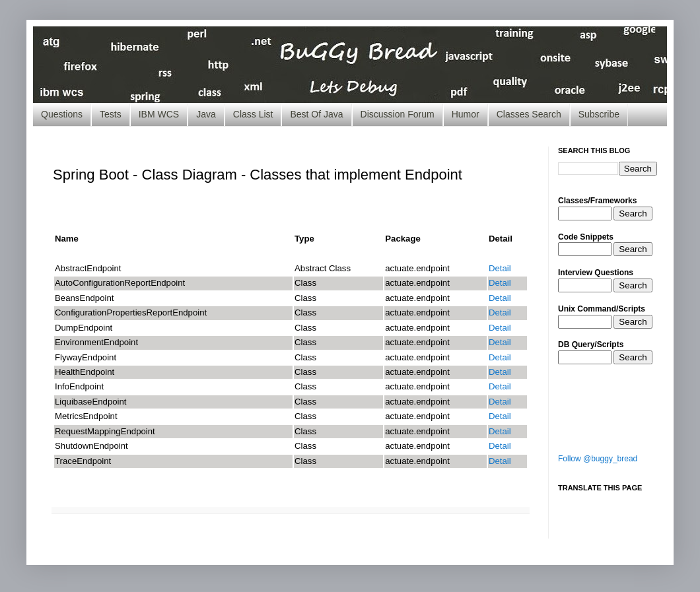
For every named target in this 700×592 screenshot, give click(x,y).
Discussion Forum (398, 114)
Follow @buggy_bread (598, 459)
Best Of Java (316, 114)
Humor (466, 114)
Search (633, 214)
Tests (111, 114)
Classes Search (529, 114)
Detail (500, 268)
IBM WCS (159, 114)
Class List (253, 114)
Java (206, 114)
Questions (62, 114)
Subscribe (599, 114)
